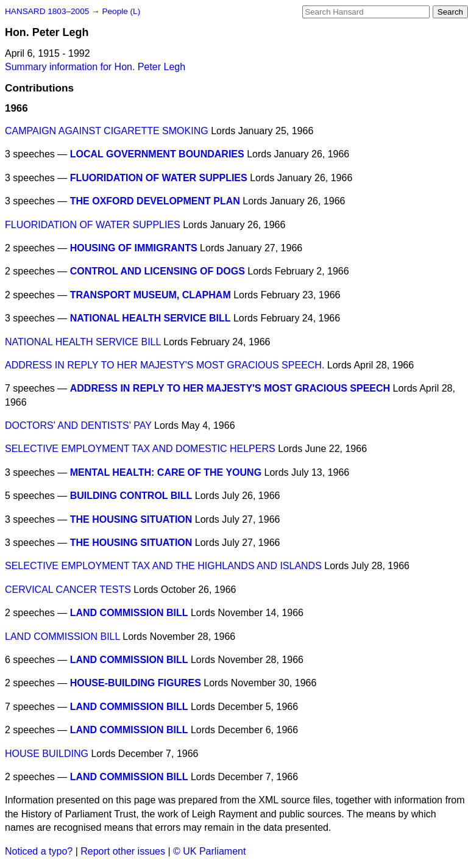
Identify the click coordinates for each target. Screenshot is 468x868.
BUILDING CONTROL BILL (131, 496)
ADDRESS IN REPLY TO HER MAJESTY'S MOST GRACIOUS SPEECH (230, 388)
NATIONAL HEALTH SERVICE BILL (151, 318)
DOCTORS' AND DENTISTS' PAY (78, 425)
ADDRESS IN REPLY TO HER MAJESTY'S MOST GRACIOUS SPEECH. (165, 365)
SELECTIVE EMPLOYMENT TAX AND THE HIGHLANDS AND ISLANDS (163, 566)
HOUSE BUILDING (47, 754)
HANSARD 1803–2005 (47, 11)
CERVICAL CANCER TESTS (68, 590)
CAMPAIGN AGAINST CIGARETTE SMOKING (107, 131)
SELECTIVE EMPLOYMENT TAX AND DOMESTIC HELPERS (140, 449)
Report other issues (123, 851)
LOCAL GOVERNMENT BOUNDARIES (157, 154)
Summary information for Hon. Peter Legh (95, 67)
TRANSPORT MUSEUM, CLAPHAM (151, 295)
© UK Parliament (209, 851)
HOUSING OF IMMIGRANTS (134, 248)
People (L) (121, 11)
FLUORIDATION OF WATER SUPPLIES (159, 178)
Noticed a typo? (39, 851)
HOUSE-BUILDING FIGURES (136, 683)
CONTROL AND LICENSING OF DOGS (158, 271)
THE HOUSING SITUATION (131, 519)
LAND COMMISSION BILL (129, 613)
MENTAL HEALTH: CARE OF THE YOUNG (166, 472)
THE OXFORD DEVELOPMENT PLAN (155, 201)
